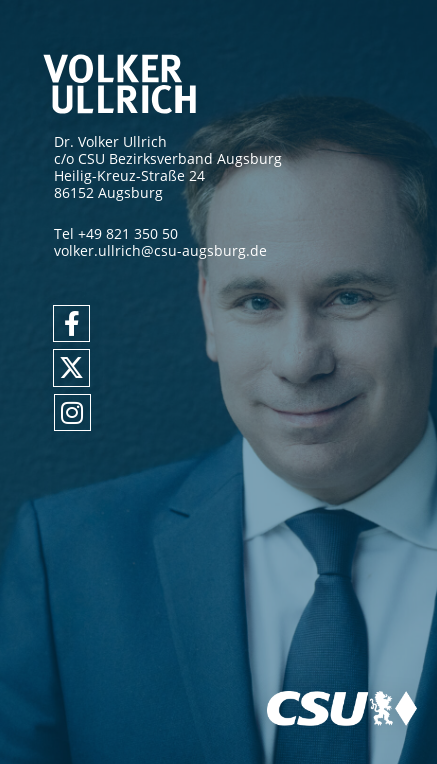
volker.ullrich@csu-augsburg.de (160, 250)
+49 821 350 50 (128, 233)
